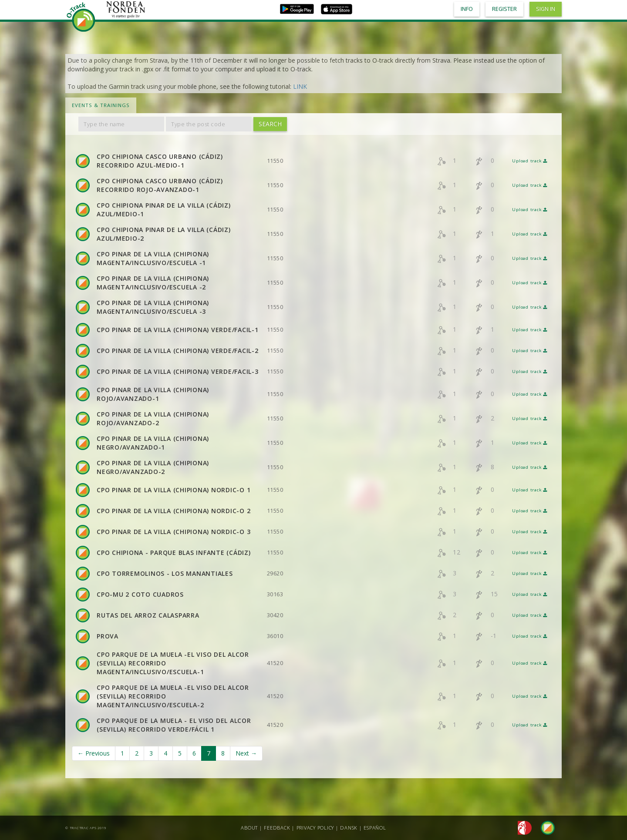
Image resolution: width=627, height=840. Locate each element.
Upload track (530, 161)
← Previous (94, 753)
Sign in (546, 9)
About (249, 828)
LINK (300, 86)
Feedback (277, 828)
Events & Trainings (101, 105)
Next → (246, 753)
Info (467, 9)
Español (375, 828)
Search (270, 124)
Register (504, 9)
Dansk (349, 828)
